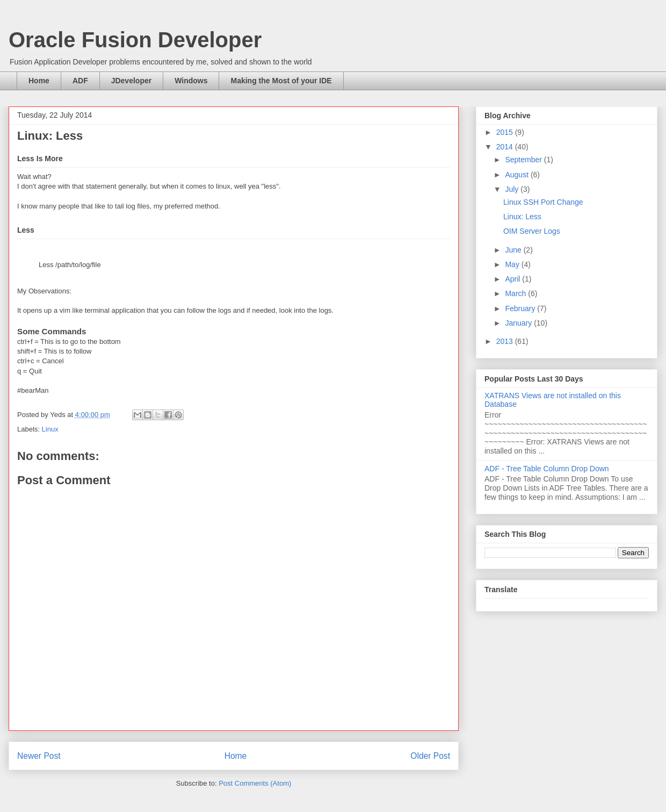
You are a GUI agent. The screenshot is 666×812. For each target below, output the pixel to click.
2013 (506, 341)
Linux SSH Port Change (543, 202)
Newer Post (39, 756)
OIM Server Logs (532, 231)
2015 (506, 132)
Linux (50, 429)
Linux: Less (522, 217)
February (521, 308)
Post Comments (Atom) (255, 783)
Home (39, 81)
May (513, 264)
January (519, 323)
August (517, 175)
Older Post (430, 756)
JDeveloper (131, 81)
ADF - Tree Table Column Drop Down (547, 469)
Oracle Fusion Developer (135, 40)
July (513, 189)
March (516, 293)
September (524, 160)
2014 (506, 147)
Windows (191, 81)
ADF (80, 81)
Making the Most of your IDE (281, 81)
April (513, 279)
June (514, 250)
